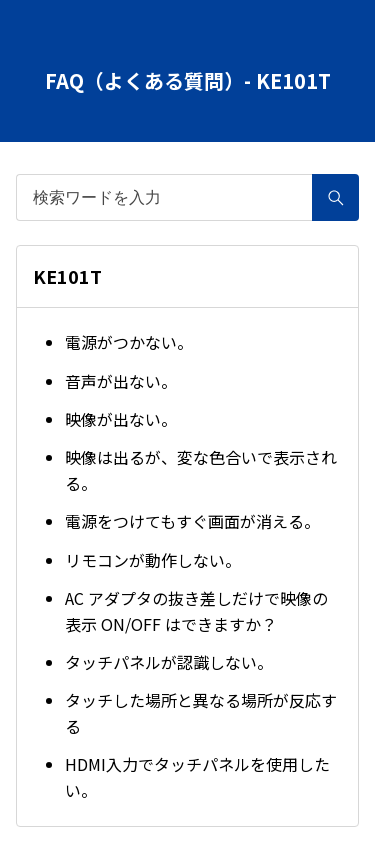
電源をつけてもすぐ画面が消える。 (192, 521)
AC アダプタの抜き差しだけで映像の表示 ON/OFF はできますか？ (196, 611)
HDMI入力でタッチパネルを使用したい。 (197, 777)
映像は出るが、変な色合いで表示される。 (201, 470)
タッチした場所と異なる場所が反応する (201, 713)
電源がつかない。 (129, 342)
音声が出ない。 (121, 381)
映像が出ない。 (121, 419)
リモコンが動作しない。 (153, 560)
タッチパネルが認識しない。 (169, 662)
